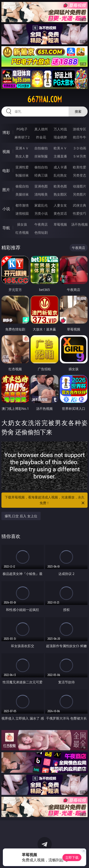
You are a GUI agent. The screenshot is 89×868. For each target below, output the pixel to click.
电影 (6, 171)
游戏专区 (80, 129)
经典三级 (41, 175)
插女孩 (22, 224)
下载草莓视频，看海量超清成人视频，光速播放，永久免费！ (45, 500)
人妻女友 (60, 205)
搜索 (78, 111)
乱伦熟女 (60, 175)
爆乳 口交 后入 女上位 (21, 516)
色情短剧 (41, 232)
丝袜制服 (41, 156)
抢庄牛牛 (80, 137)
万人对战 (60, 129)
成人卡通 (60, 167)
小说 (6, 209)
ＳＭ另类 (80, 156)
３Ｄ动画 (80, 148)
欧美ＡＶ (60, 148)
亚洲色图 (41, 186)
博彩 (6, 132)
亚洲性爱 (22, 167)
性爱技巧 (80, 213)
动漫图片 (80, 186)
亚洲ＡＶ (22, 148)
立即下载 (72, 857)
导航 (6, 228)
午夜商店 (41, 224)
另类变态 (80, 175)
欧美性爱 (80, 167)
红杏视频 (22, 232)
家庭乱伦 (41, 205)
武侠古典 (80, 205)
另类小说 (41, 213)
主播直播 (60, 156)
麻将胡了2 (22, 137)
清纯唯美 (41, 194)
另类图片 (80, 194)
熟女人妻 (22, 156)
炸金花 (41, 137)
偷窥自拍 (22, 186)
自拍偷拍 (41, 148)
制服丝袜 (22, 175)
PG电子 (22, 129)
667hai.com (45, 99)
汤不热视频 (80, 224)
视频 (6, 152)
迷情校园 (22, 213)
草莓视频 (60, 224)
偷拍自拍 (41, 167)
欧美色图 (60, 186)
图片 (6, 190)
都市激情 (22, 205)
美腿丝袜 (22, 194)
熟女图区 (60, 194)
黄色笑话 (60, 213)
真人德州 (41, 129)
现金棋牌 (60, 137)
